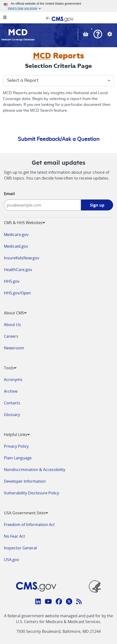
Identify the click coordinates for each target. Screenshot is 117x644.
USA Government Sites (26, 513)
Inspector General (20, 548)
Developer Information (25, 481)
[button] (98, 35)
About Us (12, 325)
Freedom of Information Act (29, 525)
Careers (11, 336)
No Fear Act (14, 536)
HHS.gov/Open (17, 293)
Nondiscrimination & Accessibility (35, 470)
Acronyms (13, 380)
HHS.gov (12, 281)
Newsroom (14, 348)
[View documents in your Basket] (86, 35)
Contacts (12, 403)
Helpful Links (17, 435)
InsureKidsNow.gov (22, 258)
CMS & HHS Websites (24, 223)
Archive (11, 391)
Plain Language (18, 458)
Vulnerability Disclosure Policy (31, 493)
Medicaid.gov (16, 246)
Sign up (97, 205)
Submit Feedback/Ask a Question (59, 139)
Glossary (12, 415)
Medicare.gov (16, 235)
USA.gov (11, 560)
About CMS (15, 313)
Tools (10, 368)
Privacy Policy (16, 446)
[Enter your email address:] (42, 205)
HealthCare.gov (18, 270)
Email (9, 194)
